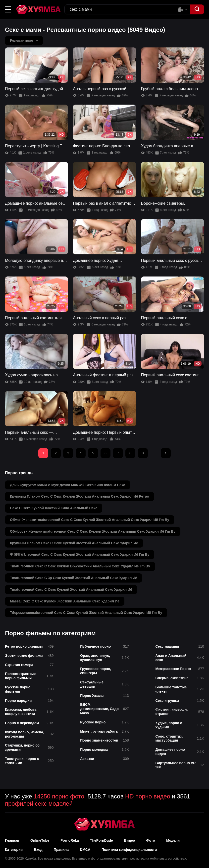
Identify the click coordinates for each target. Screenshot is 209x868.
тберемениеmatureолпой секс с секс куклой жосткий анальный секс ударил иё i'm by (86, 613)
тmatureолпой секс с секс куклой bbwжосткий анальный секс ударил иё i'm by (80, 566)
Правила (61, 850)
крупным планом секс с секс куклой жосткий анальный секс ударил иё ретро (79, 496)
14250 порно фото (59, 796)
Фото (151, 840)
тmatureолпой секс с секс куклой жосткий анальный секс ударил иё (71, 590)
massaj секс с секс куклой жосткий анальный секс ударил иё (65, 601)
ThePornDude (102, 840)
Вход (38, 850)
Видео (130, 840)
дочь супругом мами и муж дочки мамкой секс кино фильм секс (68, 485)
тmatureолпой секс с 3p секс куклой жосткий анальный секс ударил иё (74, 578)
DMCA (85, 850)
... (153, 453)
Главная (12, 840)
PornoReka (70, 840)
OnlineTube (40, 840)
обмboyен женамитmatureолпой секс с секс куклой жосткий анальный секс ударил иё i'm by (93, 531)
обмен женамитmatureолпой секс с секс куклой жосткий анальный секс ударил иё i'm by (90, 520)
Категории (14, 850)
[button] (8, 9)
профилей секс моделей (39, 804)
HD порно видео (148, 796)
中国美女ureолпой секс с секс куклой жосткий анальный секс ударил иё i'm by (80, 554)
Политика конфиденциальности (129, 850)
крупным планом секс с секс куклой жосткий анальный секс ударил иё (74, 543)
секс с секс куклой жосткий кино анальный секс (54, 508)
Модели (173, 840)
